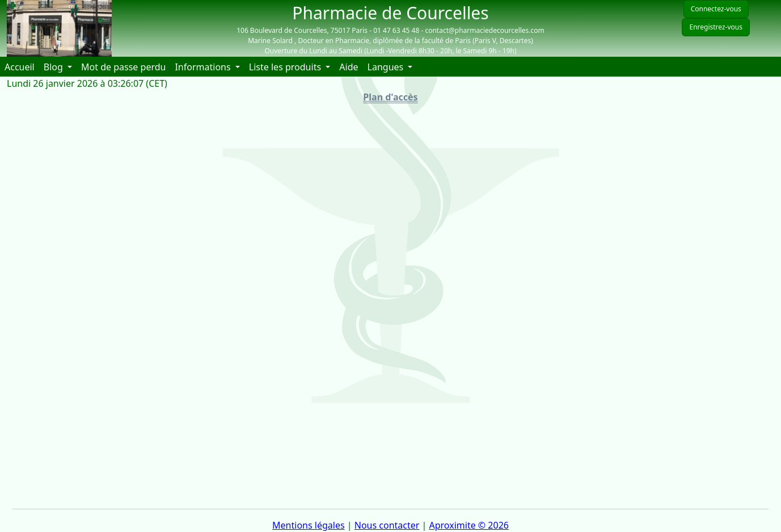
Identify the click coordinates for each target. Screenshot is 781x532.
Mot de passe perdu (123, 67)
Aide (351, 66)
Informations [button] (204, 67)
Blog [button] (54, 67)
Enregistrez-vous (716, 27)
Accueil (22, 66)
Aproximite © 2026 (469, 525)
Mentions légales (309, 525)
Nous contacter (387, 525)
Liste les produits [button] (286, 67)
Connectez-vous (716, 9)
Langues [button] (387, 67)
